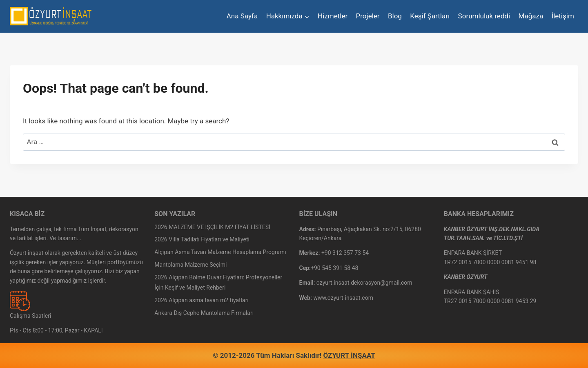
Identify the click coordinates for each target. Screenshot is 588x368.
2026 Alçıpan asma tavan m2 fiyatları (202, 300)
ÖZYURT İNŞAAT (349, 355)
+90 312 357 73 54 (345, 253)
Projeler (368, 16)
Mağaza (531, 16)
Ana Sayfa (242, 16)
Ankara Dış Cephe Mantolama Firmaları (204, 313)
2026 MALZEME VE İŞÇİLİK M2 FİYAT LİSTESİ (212, 227)
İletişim (563, 16)
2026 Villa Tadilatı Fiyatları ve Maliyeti (202, 239)
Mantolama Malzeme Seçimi (190, 265)
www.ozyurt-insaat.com (343, 298)
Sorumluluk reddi (484, 16)
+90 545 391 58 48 (334, 268)
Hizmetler (333, 16)
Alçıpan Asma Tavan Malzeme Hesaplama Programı (220, 252)
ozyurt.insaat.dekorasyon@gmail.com (364, 283)
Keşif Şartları (430, 16)
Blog (395, 16)
